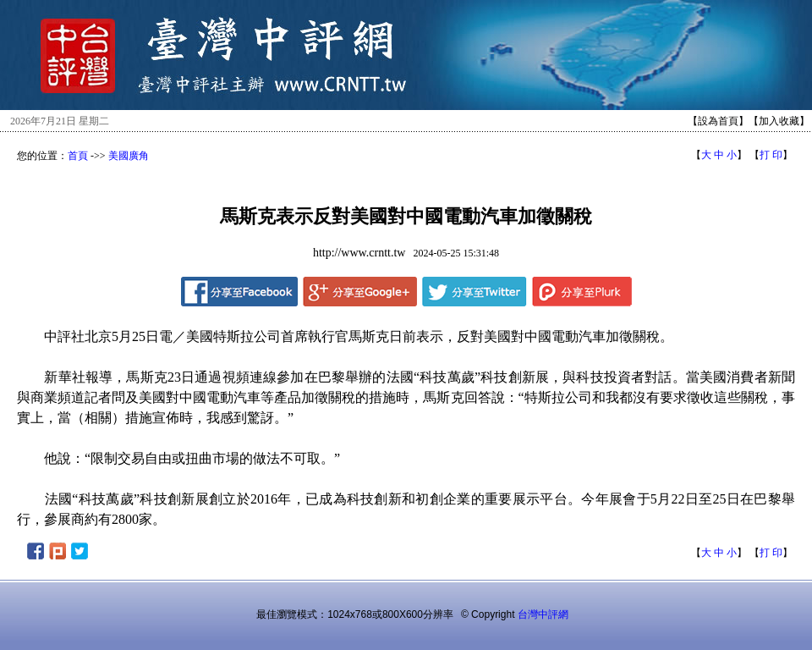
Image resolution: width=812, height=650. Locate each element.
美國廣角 (129, 156)
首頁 (78, 156)
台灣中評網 (543, 614)
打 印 (771, 155)
